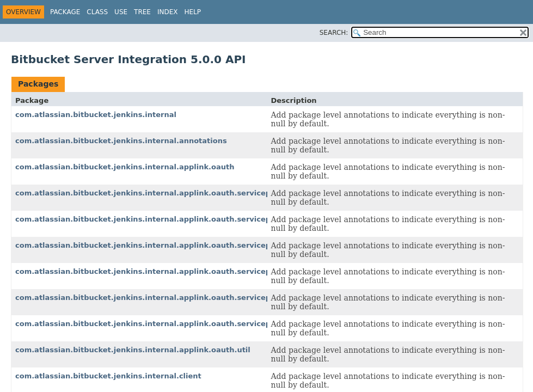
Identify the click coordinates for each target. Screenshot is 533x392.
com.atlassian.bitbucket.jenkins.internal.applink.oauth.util (133, 350)
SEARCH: (334, 33)
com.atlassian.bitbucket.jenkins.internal (96, 115)
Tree (142, 12)
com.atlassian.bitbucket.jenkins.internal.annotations (121, 141)
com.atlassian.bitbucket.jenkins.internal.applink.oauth (125, 167)
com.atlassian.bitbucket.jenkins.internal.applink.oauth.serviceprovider (157, 193)
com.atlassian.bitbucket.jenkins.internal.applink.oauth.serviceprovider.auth (167, 219)
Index (168, 12)
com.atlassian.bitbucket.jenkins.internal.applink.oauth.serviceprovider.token (170, 324)
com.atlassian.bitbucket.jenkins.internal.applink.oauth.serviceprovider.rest (166, 298)
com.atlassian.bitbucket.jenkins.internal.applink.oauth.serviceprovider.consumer (178, 245)
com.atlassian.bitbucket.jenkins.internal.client (108, 376)
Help (192, 12)
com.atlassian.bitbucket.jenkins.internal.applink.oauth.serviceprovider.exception (178, 271)
